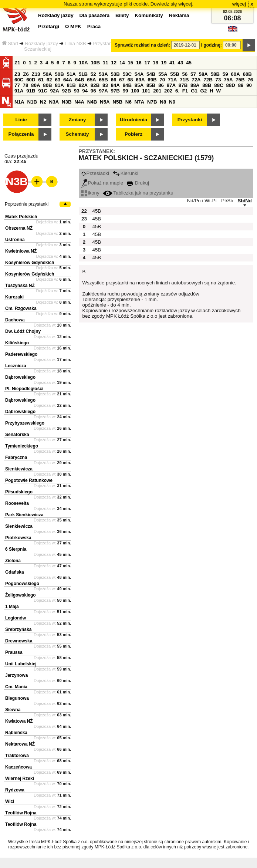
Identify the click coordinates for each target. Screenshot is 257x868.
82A (83, 85)
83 (105, 85)
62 (49, 80)
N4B (92, 102)
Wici (10, 801)
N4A (79, 102)
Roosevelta (17, 503)
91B (31, 91)
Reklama (179, 15)
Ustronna (15, 240)
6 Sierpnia (16, 549)
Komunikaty (149, 15)
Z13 (36, 74)
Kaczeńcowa (18, 767)
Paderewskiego (21, 354)
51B (83, 74)
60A (235, 74)
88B (207, 85)
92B (67, 91)
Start (10, 43)
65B (103, 80)
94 (85, 91)
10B (95, 63)
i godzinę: (212, 45)
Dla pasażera (95, 15)
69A (140, 80)
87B (183, 85)
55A (163, 74)
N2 (43, 102)
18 (155, 63)
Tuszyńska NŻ (20, 286)
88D (230, 85)
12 (114, 63)
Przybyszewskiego (25, 423)
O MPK (73, 26)
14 (122, 63)
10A (84, 63)
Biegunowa (17, 698)
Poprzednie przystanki (27, 204)
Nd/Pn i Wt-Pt (202, 201)
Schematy (77, 134)
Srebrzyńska (18, 629)
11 (106, 63)
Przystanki (190, 120)
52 (93, 74)
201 (157, 91)
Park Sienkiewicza (24, 515)
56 (185, 74)
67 (122, 80)
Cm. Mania (16, 687)
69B (152, 80)
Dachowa (15, 320)
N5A (105, 102)
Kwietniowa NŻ (21, 251)
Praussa (14, 652)
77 (17, 85)
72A (196, 80)
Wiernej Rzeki (20, 779)
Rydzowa (15, 790)
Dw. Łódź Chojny (23, 331)
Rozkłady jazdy (41, 43)
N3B (67, 102)
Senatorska (17, 435)
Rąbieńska (16, 733)
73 (218, 80)
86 (161, 85)
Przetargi (49, 26)
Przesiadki (95, 173)
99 (126, 91)
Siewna (13, 710)
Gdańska (15, 572)
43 (181, 63)
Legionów (16, 618)
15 (130, 63)
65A (91, 80)
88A (195, 85)
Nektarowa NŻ (20, 744)
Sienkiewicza (19, 469)
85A (139, 85)
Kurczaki (14, 297)
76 (250, 80)
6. (177, 91)
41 (172, 63)
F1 (185, 91)
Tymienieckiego (22, 446)
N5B (117, 102)
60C (19, 80)
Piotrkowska (18, 538)
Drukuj (138, 183)
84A (115, 85)
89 (241, 85)
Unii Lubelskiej (21, 664)
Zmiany (77, 120)
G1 (194, 91)
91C (43, 91)
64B (80, 80)
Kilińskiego (17, 343)
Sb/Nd (245, 201)
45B (96, 211)
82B (95, 85)
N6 (128, 102)
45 (189, 63)
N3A (54, 102)
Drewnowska (19, 641)
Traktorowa (17, 756)
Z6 (26, 74)
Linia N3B (75, 43)
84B (127, 85)
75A (228, 80)
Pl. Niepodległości (24, 389)
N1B (32, 102)
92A (54, 91)
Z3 (17, 74)
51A (71, 74)
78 (26, 85)
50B (59, 74)
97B (115, 91)
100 (135, 91)
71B (184, 80)
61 (41, 80)
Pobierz (133, 134)
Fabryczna (16, 457)
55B (175, 74)
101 (146, 91)
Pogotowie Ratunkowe (29, 480)
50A (47, 74)
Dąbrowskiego (20, 377)
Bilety (122, 15)
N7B (152, 102)
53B (115, 74)
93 (77, 91)
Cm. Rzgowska (21, 308)
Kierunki (126, 173)
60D (31, 80)
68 (130, 80)
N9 (172, 102)
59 (225, 74)
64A (68, 80)
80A (35, 85)
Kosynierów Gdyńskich (30, 263)
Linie (21, 120)
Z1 (17, 63)
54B (151, 74)
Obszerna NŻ (19, 228)
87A (171, 85)
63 (58, 80)
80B (47, 85)
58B (215, 74)
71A (172, 80)
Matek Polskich (21, 217)
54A (139, 74)
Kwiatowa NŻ (19, 721)
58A (203, 74)
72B (208, 80)
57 (193, 74)
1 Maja (12, 607)
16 (139, 63)
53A (103, 74)
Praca (94, 26)
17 (147, 63)
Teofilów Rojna (21, 813)
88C (219, 85)
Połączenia (21, 134)
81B (71, 85)
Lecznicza (16, 366)
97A (103, 91)
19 (164, 63)
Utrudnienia (133, 120)
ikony (90, 193)
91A (19, 91)
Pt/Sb (227, 201)
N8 (163, 102)
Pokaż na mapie (102, 183)
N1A (19, 102)
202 (168, 91)
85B (151, 85)
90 (249, 85)
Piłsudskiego (19, 492)
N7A (140, 102)
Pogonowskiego (22, 584)
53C (127, 74)
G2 (204, 91)
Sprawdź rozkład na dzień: (142, 45)
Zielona (13, 561)
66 (114, 80)
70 (162, 80)
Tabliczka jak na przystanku (138, 193)
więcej (239, 4)
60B (247, 74)
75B (240, 80)
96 (93, 91)
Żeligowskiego (21, 595)
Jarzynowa (16, 675)
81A (59, 85)
